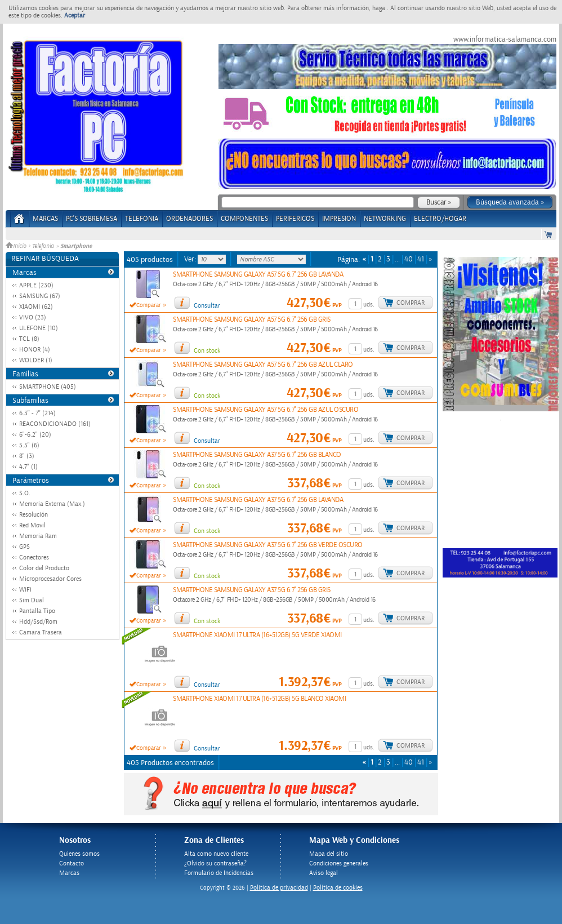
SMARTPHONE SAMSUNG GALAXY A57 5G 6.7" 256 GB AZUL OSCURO (266, 410)
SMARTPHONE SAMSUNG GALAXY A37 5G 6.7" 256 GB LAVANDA (258, 500)
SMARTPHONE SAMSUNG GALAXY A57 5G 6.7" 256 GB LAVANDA (258, 275)
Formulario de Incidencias (219, 873)
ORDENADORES (189, 219)
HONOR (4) (35, 350)
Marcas (45, 219)
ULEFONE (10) (39, 328)
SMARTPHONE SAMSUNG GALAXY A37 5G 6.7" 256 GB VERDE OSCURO (268, 545)
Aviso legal (324, 873)
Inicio (17, 246)
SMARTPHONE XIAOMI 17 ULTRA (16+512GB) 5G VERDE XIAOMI (257, 635)
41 (421, 259)
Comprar (411, 303)
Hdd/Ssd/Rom (38, 622)
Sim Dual (32, 600)
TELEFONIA (142, 219)
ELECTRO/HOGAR (440, 219)
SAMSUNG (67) (40, 296)
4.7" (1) (28, 467)
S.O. (25, 493)
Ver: (191, 259)
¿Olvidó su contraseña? (215, 863)
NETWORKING (385, 219)
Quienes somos (79, 854)
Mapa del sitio (329, 854)
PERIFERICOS (295, 219)
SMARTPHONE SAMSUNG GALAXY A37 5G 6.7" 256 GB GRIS (252, 590)
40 (409, 259)
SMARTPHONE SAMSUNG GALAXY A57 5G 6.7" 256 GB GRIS (252, 320)
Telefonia (43, 246)
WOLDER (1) (36, 360)
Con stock (207, 351)
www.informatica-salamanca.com (505, 39)
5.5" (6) (29, 445)
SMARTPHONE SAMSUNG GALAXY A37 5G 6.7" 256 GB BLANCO (257, 455)
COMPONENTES (244, 219)
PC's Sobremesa (92, 219)
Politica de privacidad (279, 888)
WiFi (25, 590)
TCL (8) (29, 339)
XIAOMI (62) (36, 307)
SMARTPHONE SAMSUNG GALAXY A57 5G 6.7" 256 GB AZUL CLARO (263, 365)
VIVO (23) (33, 317)
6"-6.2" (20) (35, 435)
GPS (24, 547)
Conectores (34, 557)
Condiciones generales (339, 863)
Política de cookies (338, 888)
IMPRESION (339, 219)
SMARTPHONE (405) (48, 387)
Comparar (149, 305)
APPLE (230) (36, 285)
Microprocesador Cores (50, 579)
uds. (369, 305)
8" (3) (27, 456)
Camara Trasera (41, 632)
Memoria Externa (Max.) (52, 504)
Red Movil (32, 525)
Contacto (72, 863)
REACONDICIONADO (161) (55, 424)
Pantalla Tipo (37, 611)
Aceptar (75, 15)
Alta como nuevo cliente (216, 854)
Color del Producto (44, 568)
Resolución (34, 515)
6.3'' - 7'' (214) (37, 413)
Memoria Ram (38, 536)
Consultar (207, 306)
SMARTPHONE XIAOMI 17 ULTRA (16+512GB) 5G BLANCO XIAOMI (259, 699)
